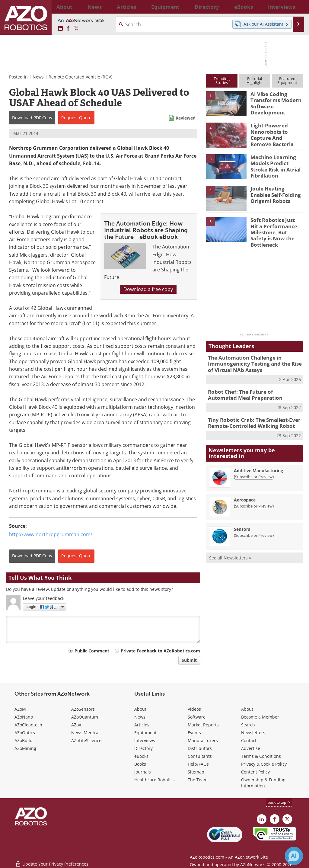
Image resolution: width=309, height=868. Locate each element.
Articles (142, 725)
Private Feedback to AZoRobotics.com (160, 651)
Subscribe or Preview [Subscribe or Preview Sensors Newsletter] (254, 524)
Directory (143, 748)
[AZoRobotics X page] (76, 29)
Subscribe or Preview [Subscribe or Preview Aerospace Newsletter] (254, 494)
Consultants (200, 756)
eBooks (141, 756)
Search (248, 725)
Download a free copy (148, 289)
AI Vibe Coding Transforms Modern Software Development (273, 102)
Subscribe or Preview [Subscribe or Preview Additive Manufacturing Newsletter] (254, 465)
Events (194, 733)
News (38, 77)
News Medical (85, 733)
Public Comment (92, 651)
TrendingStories (222, 80)
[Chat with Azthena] (294, 856)
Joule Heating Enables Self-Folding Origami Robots (275, 193)
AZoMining (25, 748)
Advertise (251, 748)
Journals (143, 772)
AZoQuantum (85, 717)
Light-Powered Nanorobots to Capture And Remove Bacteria (275, 133)
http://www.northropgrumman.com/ (51, 534)
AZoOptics (25, 733)
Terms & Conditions (261, 756)
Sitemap (196, 772)
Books (140, 764)
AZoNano (24, 717)
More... (297, 7)
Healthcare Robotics (154, 780)
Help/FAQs (198, 764)
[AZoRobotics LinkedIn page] (60, 29)
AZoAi (77, 725)
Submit (189, 660)
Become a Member (260, 717)
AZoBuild (24, 740)
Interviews (145, 740)
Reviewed (186, 118)
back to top (279, 802)
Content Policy (255, 772)
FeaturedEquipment (287, 80)
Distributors (200, 748)
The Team (198, 780)
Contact (249, 740)
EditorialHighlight (255, 80)
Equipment (145, 733)
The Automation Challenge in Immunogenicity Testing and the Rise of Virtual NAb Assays (253, 356)
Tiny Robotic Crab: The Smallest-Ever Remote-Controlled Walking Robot (250, 412)
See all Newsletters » (230, 546)
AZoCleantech (28, 725)
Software (197, 717)
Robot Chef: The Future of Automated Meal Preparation (251, 385)
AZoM (20, 709)
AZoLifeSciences (87, 740)
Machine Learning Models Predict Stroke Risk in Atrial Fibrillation (276, 165)
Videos (194, 709)
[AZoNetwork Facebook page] (68, 29)
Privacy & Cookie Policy (264, 764)
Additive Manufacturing (258, 459)
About (140, 709)
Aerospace (245, 488)
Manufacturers (203, 740)
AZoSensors (83, 709)
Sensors (242, 517)
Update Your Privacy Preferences (52, 860)
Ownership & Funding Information (263, 783)
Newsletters (253, 733)
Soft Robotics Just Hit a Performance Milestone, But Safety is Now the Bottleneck (276, 227)
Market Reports (203, 725)
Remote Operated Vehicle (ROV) (80, 77)
